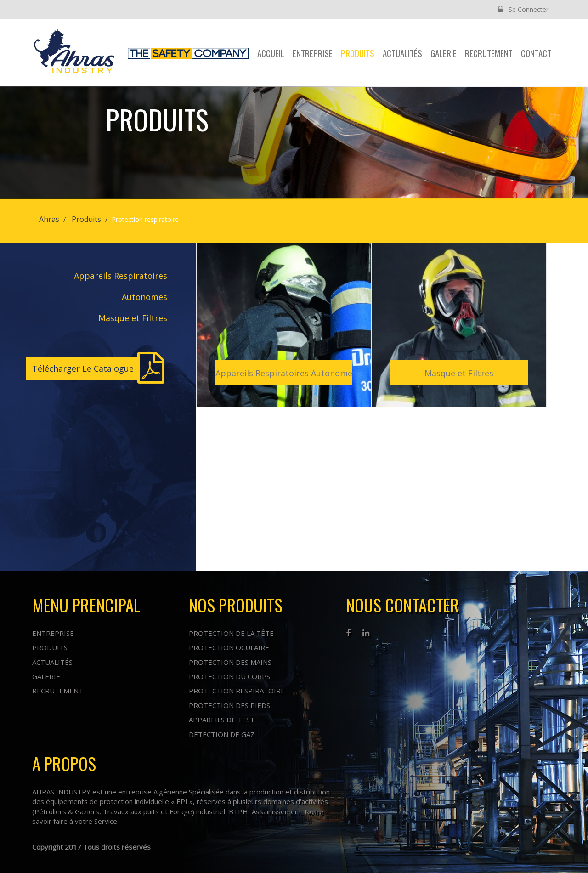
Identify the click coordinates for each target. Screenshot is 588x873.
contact (536, 53)
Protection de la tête (231, 633)
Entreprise (313, 53)
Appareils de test (222, 720)
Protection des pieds (229, 705)
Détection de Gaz (222, 734)
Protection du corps (229, 676)
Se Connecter (523, 9)
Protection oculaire (229, 647)
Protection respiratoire (237, 691)
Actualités (402, 53)
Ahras (49, 219)
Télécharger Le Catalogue (83, 368)
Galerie (444, 53)
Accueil (271, 53)
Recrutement (489, 53)
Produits (358, 53)
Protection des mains (230, 662)
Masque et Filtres (133, 318)
